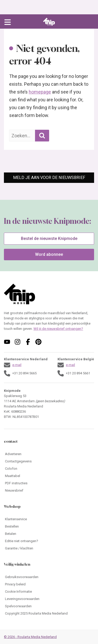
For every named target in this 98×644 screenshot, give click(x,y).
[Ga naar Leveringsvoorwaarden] (49, 599)
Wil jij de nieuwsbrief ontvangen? (58, 329)
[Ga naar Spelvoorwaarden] (49, 606)
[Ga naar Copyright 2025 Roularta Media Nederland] (49, 614)
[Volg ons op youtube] (7, 342)
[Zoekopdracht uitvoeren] (42, 136)
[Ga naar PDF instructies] (49, 483)
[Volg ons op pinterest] (38, 342)
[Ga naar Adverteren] (49, 454)
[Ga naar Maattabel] (49, 476)
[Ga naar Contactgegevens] (49, 461)
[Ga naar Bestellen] (49, 527)
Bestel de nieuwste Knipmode (49, 239)
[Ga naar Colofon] (49, 469)
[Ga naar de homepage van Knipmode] (49, 22)
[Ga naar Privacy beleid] (49, 584)
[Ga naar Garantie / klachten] (49, 548)
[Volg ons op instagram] (18, 342)
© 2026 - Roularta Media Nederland (30, 637)
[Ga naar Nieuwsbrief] (49, 491)
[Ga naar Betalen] (49, 534)
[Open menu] (8, 22)
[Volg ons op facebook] (28, 342)
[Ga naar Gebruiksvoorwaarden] (49, 577)
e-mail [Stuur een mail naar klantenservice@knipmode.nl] (17, 365)
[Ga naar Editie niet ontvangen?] (49, 541)
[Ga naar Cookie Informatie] (49, 592)
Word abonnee (49, 254)
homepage (40, 92)
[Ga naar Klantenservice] (49, 519)
